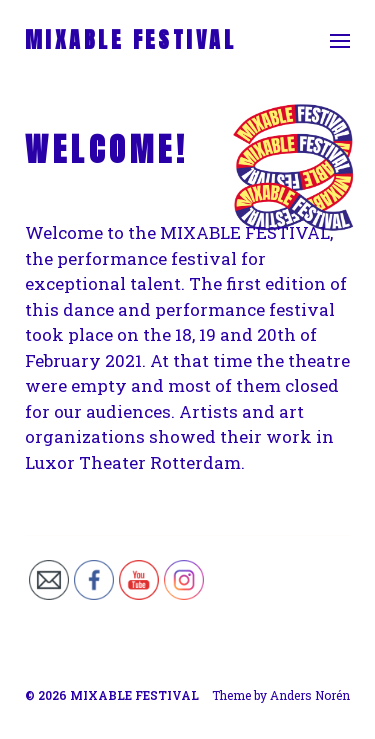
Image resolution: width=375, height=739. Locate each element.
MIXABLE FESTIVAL (130, 40)
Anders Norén (310, 695)
